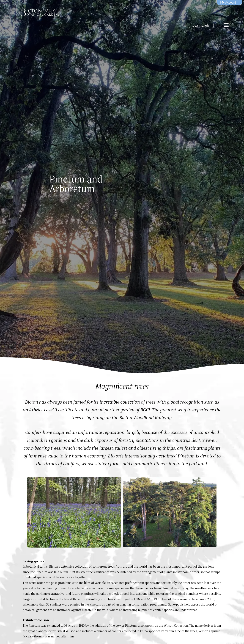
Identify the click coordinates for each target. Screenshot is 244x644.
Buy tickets (201, 25)
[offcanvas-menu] (226, 25)
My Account (228, 2)
